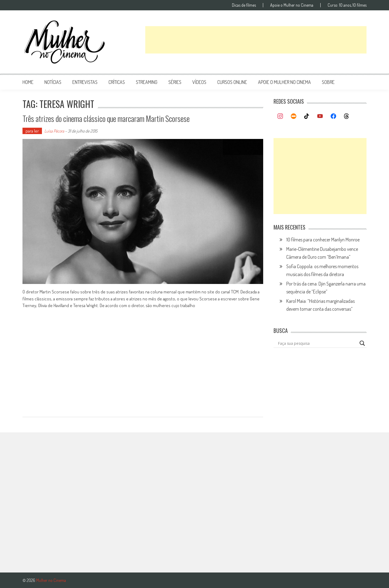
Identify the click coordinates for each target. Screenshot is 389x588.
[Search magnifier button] (362, 343)
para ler (32, 131)
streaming (147, 82)
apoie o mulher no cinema (284, 82)
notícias (53, 82)
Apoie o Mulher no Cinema (292, 5)
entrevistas (85, 82)
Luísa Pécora (54, 131)
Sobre (328, 82)
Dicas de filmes (244, 5)
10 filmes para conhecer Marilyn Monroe (323, 240)
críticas (117, 82)
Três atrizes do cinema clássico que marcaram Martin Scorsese (106, 118)
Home (28, 82)
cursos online (232, 82)
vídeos (199, 82)
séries (175, 82)
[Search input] (317, 343)
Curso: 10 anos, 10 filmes (347, 5)
